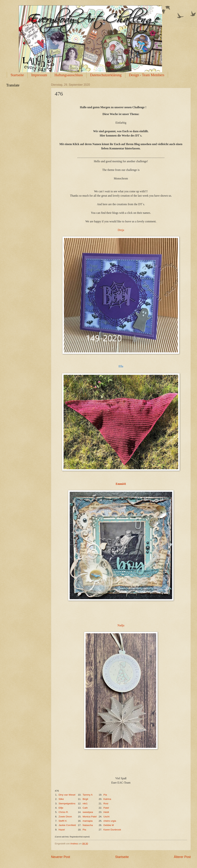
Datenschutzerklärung (106, 75)
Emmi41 (121, 484)
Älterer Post (182, 857)
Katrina (107, 799)
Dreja (121, 230)
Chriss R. (64, 812)
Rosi (106, 804)
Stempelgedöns (67, 804)
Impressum (39, 75)
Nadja (121, 625)
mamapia (88, 821)
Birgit (85, 799)
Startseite (17, 75)
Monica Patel (90, 817)
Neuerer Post (61, 857)
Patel (106, 808)
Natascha (88, 825)
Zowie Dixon (65, 817)
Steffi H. (63, 821)
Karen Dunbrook (112, 830)
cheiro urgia (110, 821)
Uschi (106, 817)
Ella (121, 366)
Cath (85, 808)
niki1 (85, 804)
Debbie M (109, 825)
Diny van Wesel (67, 795)
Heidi (106, 812)
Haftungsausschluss (69, 75)
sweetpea (88, 812)
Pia (105, 795)
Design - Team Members (147, 75)
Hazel (62, 830)
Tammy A (87, 795)
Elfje (61, 808)
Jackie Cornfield (67, 825)
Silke (61, 799)
